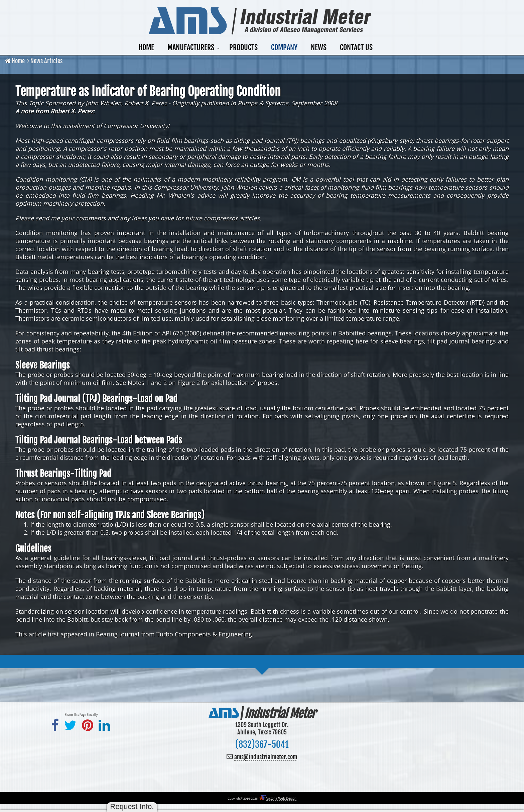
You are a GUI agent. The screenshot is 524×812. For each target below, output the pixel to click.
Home (146, 47)
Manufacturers (191, 47)
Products (243, 47)
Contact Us (356, 47)
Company (284, 47)
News (319, 47)
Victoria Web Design (281, 798)
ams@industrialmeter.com (266, 757)
